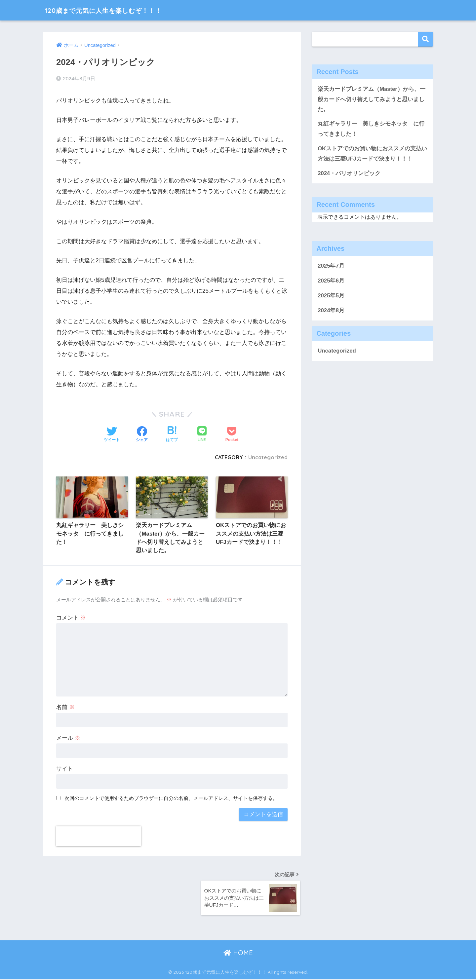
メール (68, 738)
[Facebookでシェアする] (142, 435)
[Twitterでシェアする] (112, 435)
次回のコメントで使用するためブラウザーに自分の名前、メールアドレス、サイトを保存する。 (171, 798)
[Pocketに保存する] (232, 435)
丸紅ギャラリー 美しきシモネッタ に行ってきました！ (371, 129)
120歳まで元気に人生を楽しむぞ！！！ (116, 10)
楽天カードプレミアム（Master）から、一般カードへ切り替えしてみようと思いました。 (372, 99)
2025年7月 (331, 267)
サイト (65, 769)
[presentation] (99, 837)
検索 (426, 39)
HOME (238, 954)
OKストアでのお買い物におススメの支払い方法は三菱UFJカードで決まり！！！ (372, 154)
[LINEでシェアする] (202, 435)
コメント (71, 618)
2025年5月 (331, 296)
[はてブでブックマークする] (172, 435)
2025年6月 (331, 282)
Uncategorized (268, 457)
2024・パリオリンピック (349, 174)
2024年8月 (331, 311)
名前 (65, 708)
